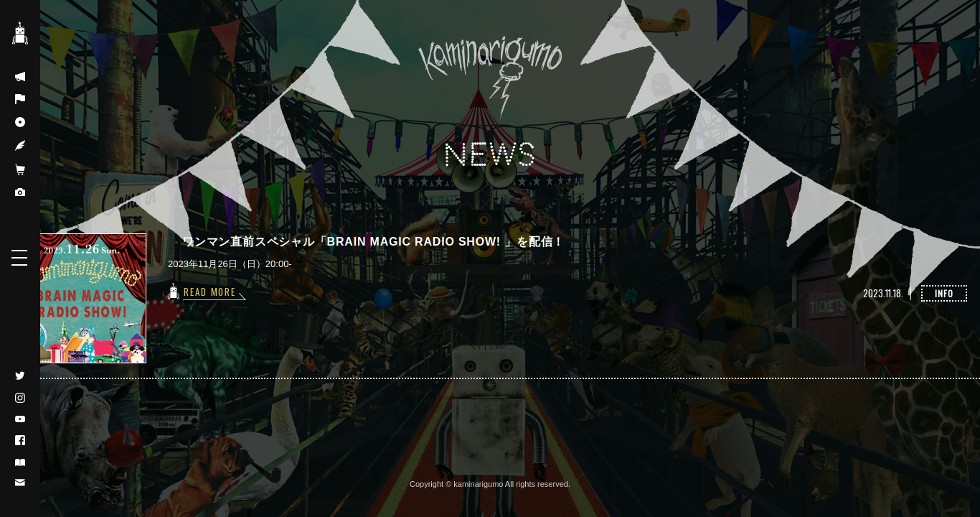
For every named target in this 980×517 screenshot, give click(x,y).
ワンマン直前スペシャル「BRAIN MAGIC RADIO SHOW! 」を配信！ (373, 242)
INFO (944, 293)
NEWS (490, 155)
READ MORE (210, 292)
